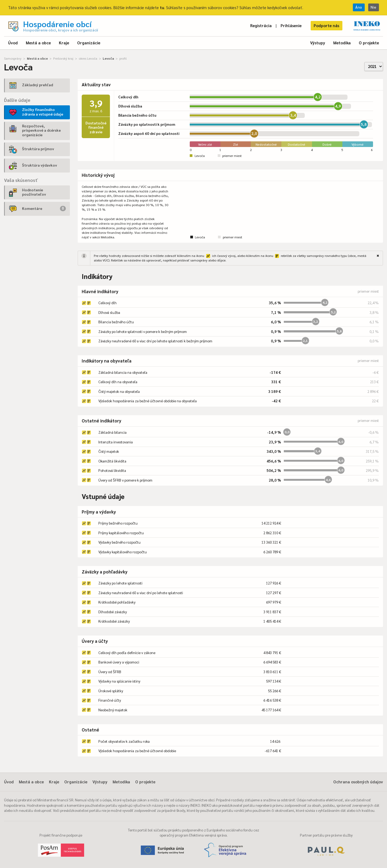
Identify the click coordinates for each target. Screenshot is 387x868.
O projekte (369, 43)
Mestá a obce (38, 43)
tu (162, 7)
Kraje (64, 43)
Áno (359, 7)
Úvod (13, 43)
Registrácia (261, 25)
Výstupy (318, 43)
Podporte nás (326, 25)
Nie (374, 7)
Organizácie (89, 43)
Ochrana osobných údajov (358, 782)
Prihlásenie (291, 25)
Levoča (108, 58)
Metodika (342, 43)
